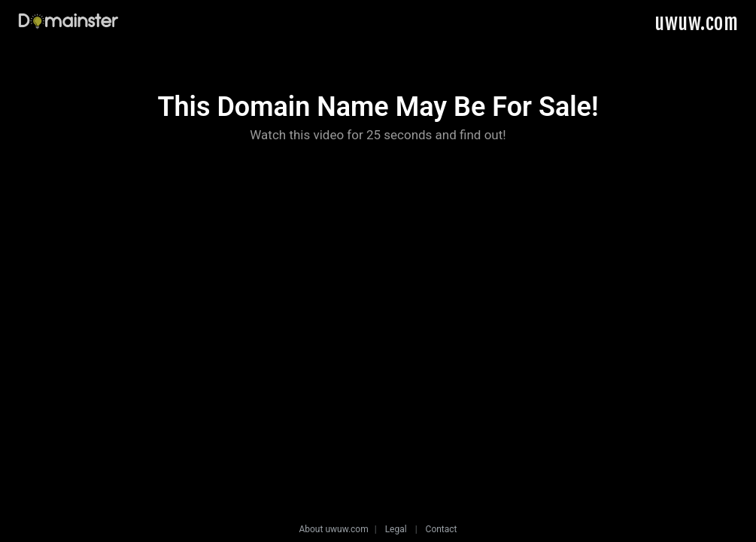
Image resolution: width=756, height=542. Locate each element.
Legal (396, 529)
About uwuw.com (333, 529)
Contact (442, 529)
